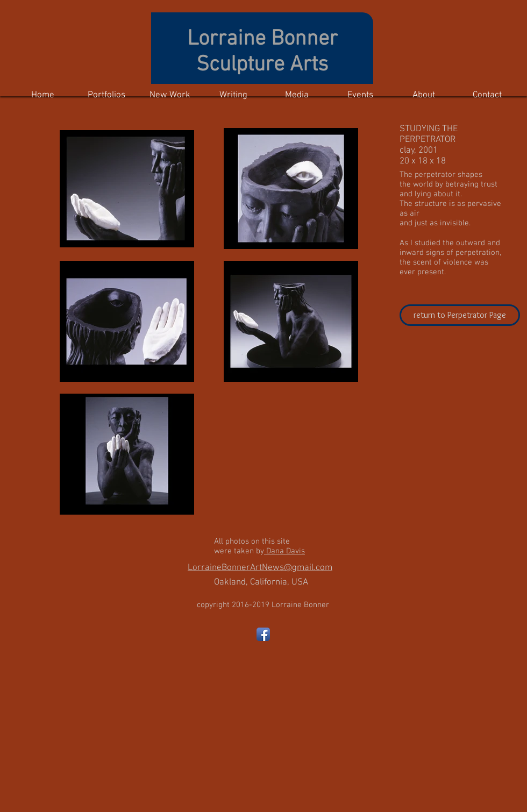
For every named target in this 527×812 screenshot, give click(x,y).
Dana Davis (284, 551)
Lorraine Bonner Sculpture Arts (262, 52)
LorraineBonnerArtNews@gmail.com (260, 568)
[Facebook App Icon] (263, 634)
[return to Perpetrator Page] (460, 315)
